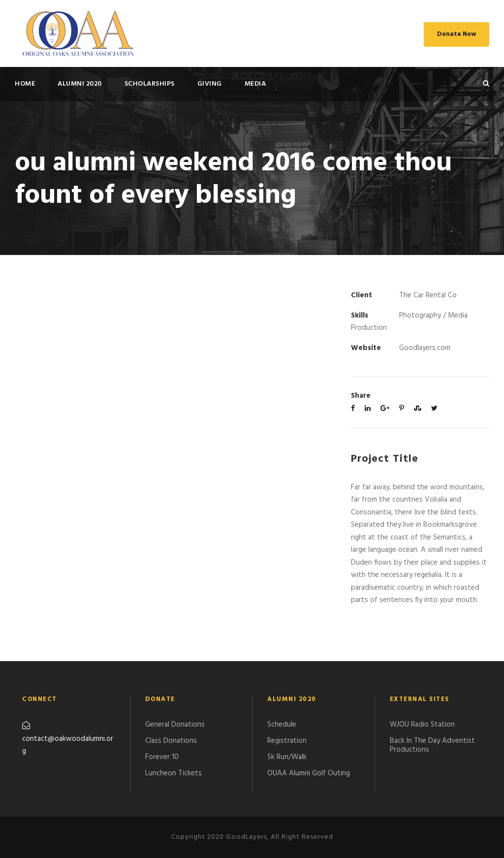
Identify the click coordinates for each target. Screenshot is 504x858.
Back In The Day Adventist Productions (432, 745)
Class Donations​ (171, 741)
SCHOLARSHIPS (150, 84)
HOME (25, 84)
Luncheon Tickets (173, 773)
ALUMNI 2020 (80, 84)
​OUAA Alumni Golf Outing (309, 773)
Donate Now (457, 34)
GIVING (210, 84)
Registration (287, 741)
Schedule (282, 725)
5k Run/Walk (287, 757)
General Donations (175, 725)
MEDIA (255, 84)
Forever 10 (162, 757)
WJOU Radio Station (422, 725)
